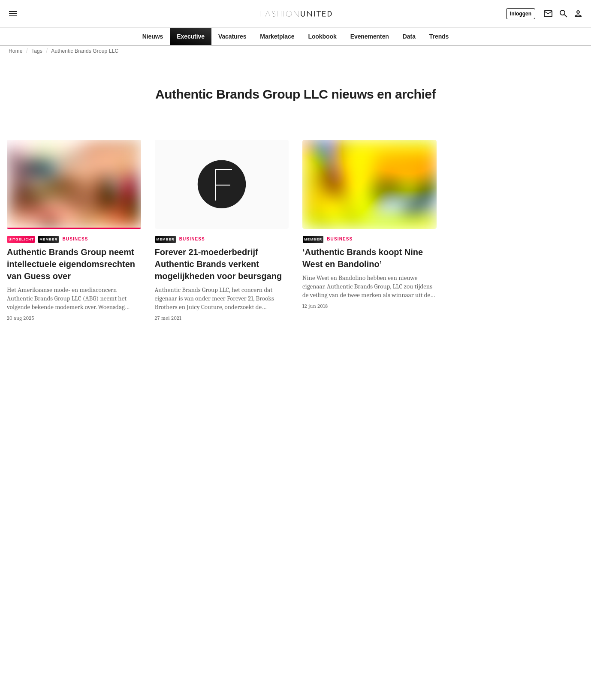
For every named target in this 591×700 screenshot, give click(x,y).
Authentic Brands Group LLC (85, 51)
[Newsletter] (548, 14)
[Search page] (564, 14)
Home (16, 51)
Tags (37, 51)
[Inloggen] (521, 14)
